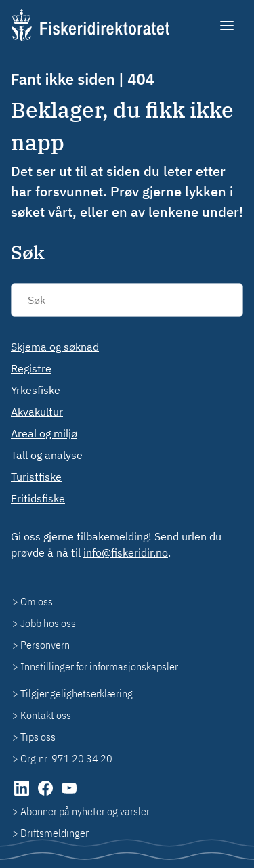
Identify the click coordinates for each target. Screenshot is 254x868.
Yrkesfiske (36, 390)
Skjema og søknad (55, 347)
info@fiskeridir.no (126, 552)
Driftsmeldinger (55, 833)
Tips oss (38, 737)
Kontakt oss (46, 715)
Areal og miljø (44, 433)
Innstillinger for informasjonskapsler (99, 666)
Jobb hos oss (48, 623)
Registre (31, 368)
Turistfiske (36, 477)
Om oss (37, 601)
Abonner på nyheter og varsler (85, 811)
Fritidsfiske (38, 498)
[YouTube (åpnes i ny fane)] (69, 795)
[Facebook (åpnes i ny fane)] (46, 795)
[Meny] (228, 26)
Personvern (45, 645)
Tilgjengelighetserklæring (77, 693)
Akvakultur (37, 412)
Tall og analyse (47, 455)
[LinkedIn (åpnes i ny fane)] (23, 795)
